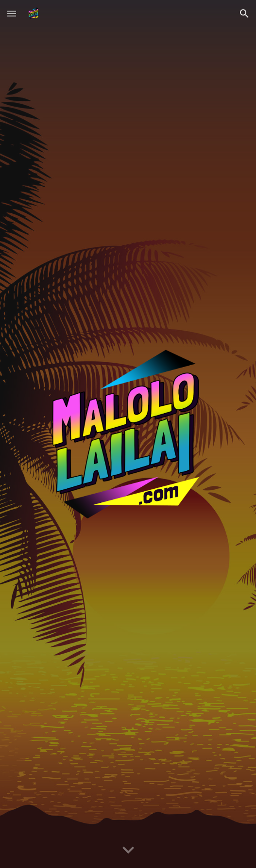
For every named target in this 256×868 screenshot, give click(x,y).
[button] (12, 13)
